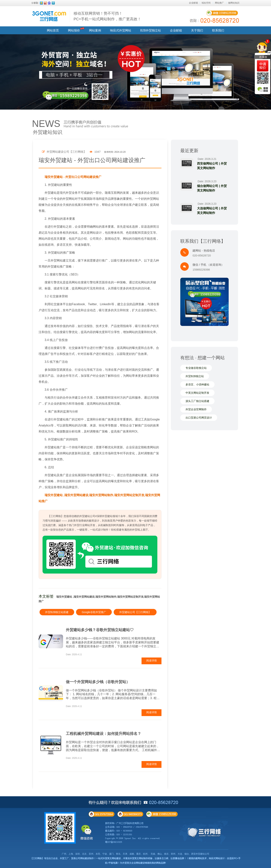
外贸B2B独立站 (195, 376)
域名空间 (206, 3)
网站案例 (95, 30)
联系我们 (218, 30)
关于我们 (197, 30)
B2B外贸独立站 (150, 30)
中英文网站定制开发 (197, 393)
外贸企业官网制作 (196, 410)
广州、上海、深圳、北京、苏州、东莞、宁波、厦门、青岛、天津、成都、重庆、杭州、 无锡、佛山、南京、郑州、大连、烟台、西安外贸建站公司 (135, 854)
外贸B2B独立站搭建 (57, 612)
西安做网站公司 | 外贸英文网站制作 (212, 166)
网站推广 (219, 3)
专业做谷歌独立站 (196, 368)
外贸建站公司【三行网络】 (135, 612)
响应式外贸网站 (121, 30)
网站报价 (74, 30)
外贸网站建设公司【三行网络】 (64, 152)
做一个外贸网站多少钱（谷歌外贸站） (98, 682)
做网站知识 (234, 3)
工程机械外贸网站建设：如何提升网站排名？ (104, 734)
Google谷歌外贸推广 (94, 612)
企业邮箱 (193, 3)
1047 (95, 152)
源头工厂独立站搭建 (197, 401)
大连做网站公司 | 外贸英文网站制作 (212, 211)
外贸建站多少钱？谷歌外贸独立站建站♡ (100, 630)
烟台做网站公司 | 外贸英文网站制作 (212, 188)
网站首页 (53, 30)
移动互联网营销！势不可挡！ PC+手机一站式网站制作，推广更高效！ (107, 16)
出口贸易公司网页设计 (199, 418)
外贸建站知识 (48, 132)
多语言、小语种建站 (197, 385)
